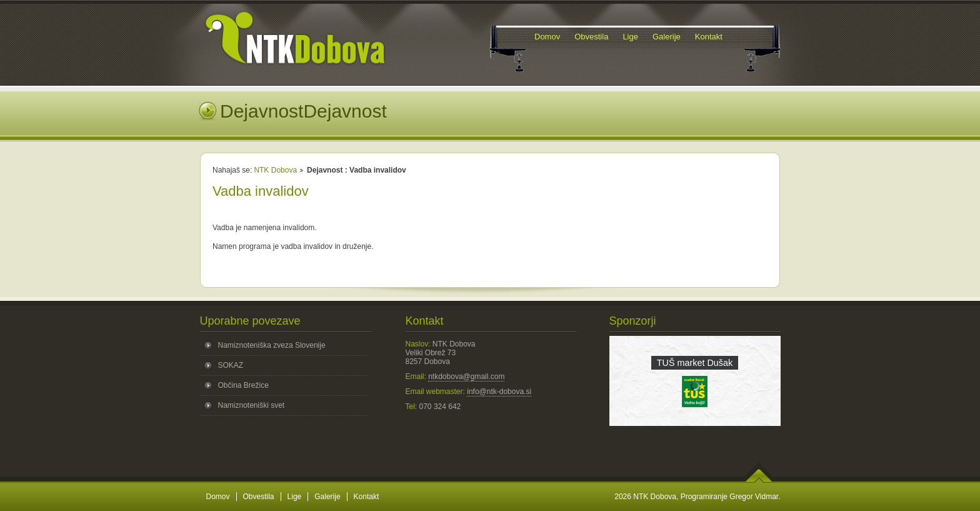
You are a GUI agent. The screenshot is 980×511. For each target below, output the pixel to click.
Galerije (327, 497)
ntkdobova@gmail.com (466, 377)
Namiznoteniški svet (252, 405)
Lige (295, 497)
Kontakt (367, 497)
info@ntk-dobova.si (499, 392)
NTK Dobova (275, 170)
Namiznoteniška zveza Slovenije (272, 345)
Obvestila (259, 497)
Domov (218, 497)
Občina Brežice (243, 385)
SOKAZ (231, 365)
